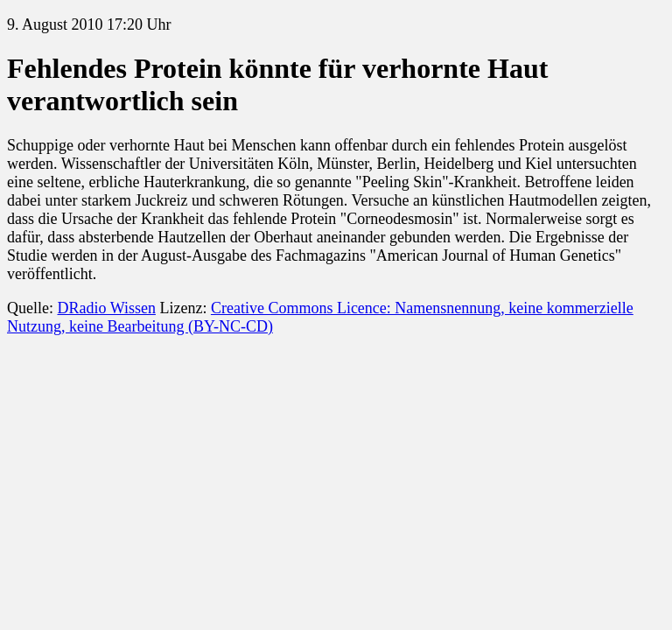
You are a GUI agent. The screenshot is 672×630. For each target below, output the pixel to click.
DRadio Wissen (106, 308)
